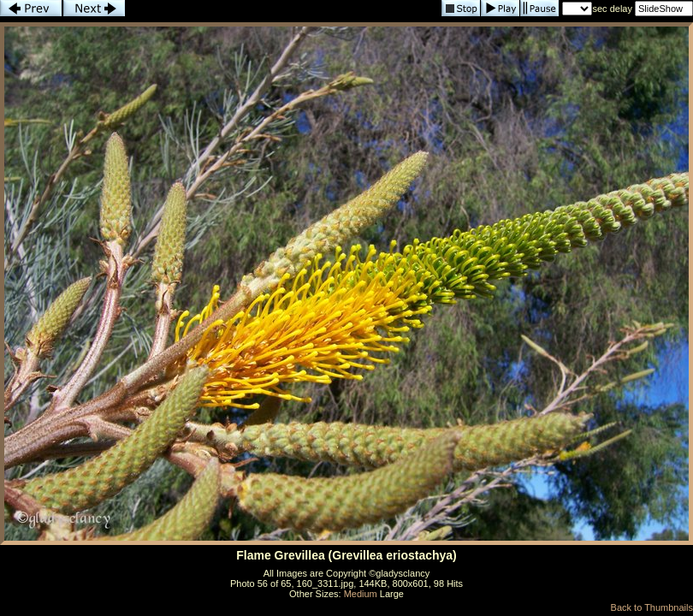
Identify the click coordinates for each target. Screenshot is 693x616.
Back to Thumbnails (652, 607)
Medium (361, 594)
